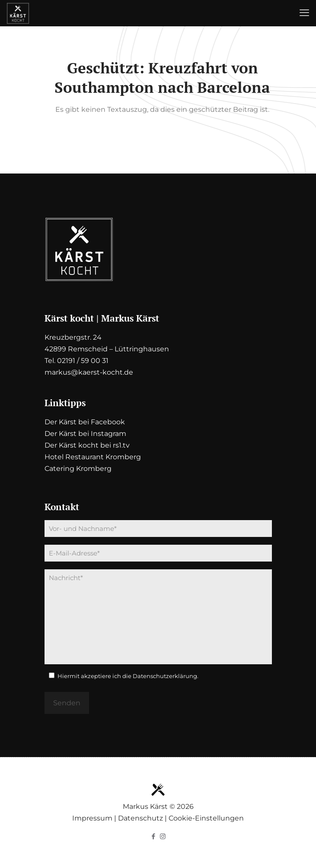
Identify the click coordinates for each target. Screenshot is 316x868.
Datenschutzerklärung (165, 676)
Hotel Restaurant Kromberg (93, 457)
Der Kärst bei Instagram (85, 434)
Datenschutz (140, 818)
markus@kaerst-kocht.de (89, 372)
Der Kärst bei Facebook (85, 422)
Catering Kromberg (78, 469)
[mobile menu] (304, 13)
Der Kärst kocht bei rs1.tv (87, 445)
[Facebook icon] (154, 836)
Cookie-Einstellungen (206, 818)
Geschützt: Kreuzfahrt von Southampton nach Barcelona (162, 77)
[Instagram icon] (163, 836)
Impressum (92, 818)
